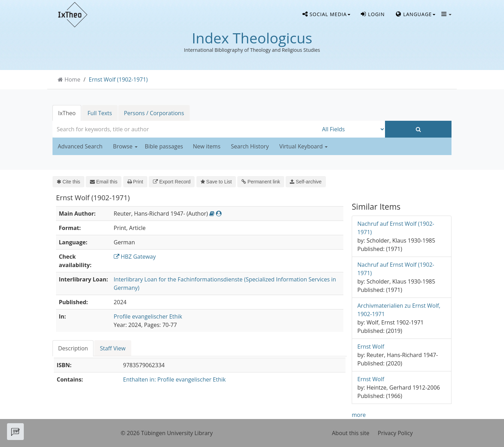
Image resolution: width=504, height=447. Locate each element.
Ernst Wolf (371, 347)
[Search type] (352, 129)
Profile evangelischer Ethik (148, 316)
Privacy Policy (395, 433)
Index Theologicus (252, 38)
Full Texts (100, 113)
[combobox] (185, 129)
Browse (125, 146)
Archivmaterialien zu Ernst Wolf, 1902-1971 (399, 310)
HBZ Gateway (135, 257)
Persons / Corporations (154, 113)
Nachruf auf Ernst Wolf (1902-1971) (396, 228)
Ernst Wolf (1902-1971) (118, 79)
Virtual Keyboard (303, 146)
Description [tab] (73, 348)
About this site (351, 433)
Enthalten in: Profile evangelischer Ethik (174, 379)
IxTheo (67, 113)
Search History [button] (250, 146)
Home (72, 79)
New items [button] (207, 146)
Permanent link (261, 182)
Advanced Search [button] (80, 146)
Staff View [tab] (113, 348)
